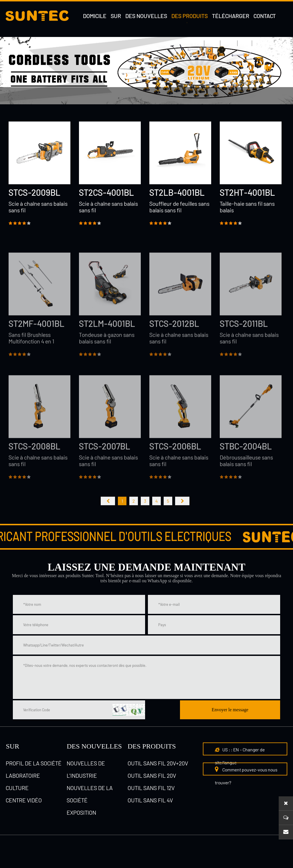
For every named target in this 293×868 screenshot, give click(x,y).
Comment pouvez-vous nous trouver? (246, 776)
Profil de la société (34, 763)
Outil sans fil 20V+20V (158, 763)
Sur (116, 16)
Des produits (190, 16)
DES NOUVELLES (94, 746)
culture (17, 788)
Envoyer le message (230, 710)
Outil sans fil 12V (151, 788)
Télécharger (231, 16)
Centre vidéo (24, 800)
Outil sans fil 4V (68, 113)
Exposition (81, 812)
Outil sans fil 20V (83, 96)
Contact (265, 16)
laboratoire (23, 775)
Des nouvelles (146, 16)
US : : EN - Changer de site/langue (240, 756)
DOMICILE (95, 16)
